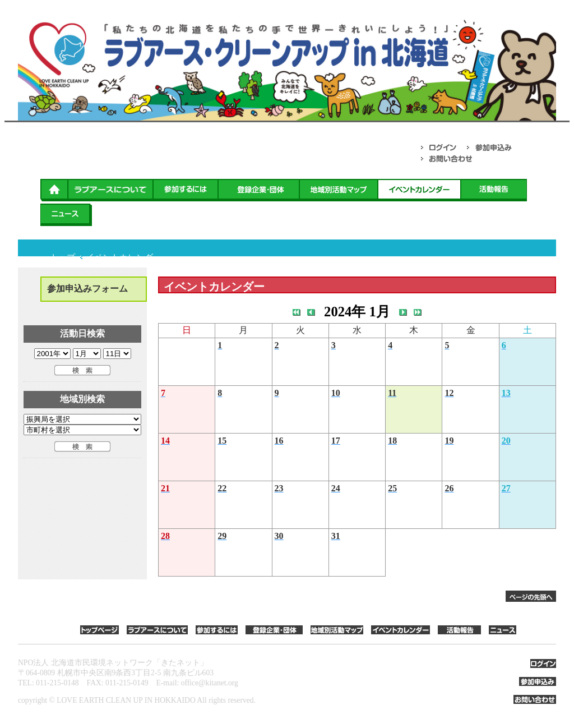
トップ (63, 257)
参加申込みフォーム (87, 289)
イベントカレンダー (124, 257)
